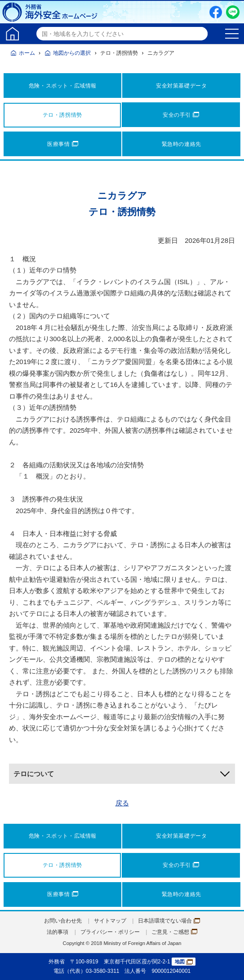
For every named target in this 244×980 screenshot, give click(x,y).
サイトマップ (110, 921)
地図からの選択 (72, 53)
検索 (200, 34)
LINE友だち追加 (233, 12)
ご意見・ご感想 (174, 932)
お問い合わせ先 (63, 921)
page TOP (228, 964)
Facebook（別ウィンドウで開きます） (216, 12)
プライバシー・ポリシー (110, 932)
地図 (184, 962)
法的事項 (58, 932)
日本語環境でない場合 (169, 921)
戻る (122, 803)
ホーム (27, 53)
